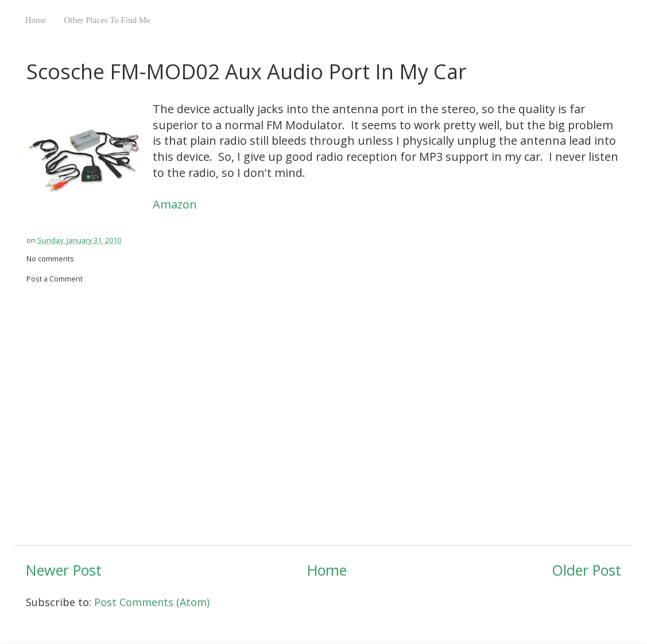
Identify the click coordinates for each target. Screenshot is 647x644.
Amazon (175, 204)
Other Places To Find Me (107, 20)
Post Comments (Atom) (152, 602)
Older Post (586, 570)
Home (36, 20)
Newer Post (64, 570)
